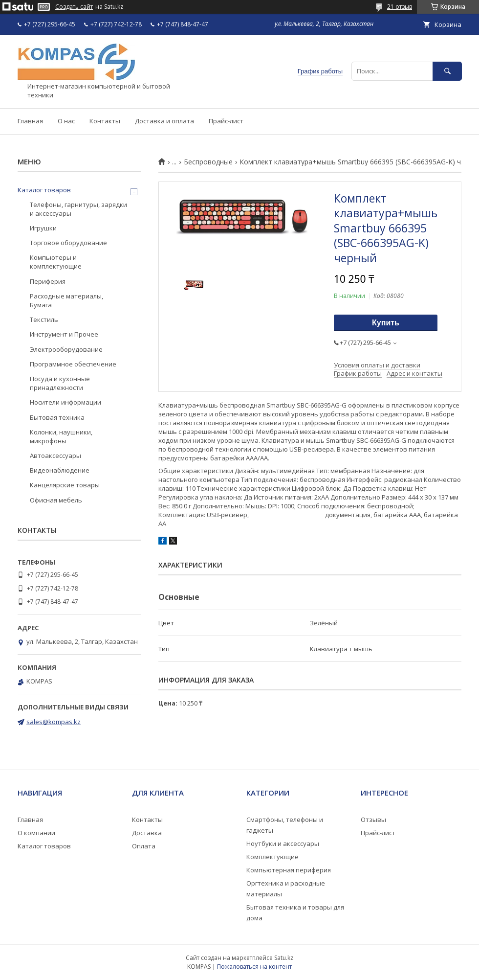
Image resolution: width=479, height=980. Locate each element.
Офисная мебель (56, 500)
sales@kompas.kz (54, 722)
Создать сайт (74, 7)
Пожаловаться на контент (254, 967)
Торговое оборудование (68, 243)
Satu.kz (284, 958)
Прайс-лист (226, 121)
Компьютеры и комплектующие (56, 262)
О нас (66, 121)
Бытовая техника (57, 417)
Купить (386, 323)
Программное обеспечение (73, 364)
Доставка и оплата (164, 121)
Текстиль (44, 319)
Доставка (147, 833)
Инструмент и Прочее (64, 334)
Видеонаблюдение (60, 470)
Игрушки (43, 228)
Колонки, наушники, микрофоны (61, 436)
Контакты (105, 121)
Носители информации (65, 402)
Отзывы (373, 820)
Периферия (48, 281)
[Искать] (447, 71)
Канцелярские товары (65, 485)
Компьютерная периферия (289, 870)
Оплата (144, 846)
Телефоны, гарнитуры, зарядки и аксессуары (78, 209)
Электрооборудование (66, 349)
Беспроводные (208, 162)
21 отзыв (400, 7)
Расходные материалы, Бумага (66, 300)
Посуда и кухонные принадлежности (60, 383)
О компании (36, 833)
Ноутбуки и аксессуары (283, 843)
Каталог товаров (44, 190)
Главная (30, 121)
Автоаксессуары (55, 456)
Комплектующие (272, 857)
